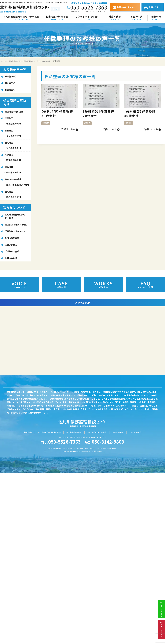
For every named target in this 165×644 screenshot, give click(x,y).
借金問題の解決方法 (14, 112)
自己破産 (9, 130)
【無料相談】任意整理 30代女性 (59, 114)
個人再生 (9, 143)
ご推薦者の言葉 (12, 251)
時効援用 (9, 167)
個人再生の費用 (14, 148)
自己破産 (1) (11, 90)
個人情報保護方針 (74, 432)
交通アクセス (153, 7)
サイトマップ (135, 432)
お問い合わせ (11, 258)
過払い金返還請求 (13, 179)
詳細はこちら (70, 129)
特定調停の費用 (14, 160)
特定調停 (9, 155)
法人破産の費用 (14, 197)
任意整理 (46, 123)
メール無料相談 (161, 630)
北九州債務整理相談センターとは (16, 216)
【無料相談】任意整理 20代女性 (100, 114)
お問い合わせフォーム (125, 7)
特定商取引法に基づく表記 (49, 432)
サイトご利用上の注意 (97, 432)
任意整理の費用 (14, 123)
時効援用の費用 (14, 172)
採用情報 (28, 432)
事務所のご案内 (12, 238)
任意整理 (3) (11, 76)
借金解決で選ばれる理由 (16, 224)
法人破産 (9, 192)
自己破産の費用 (14, 136)
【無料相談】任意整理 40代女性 (142, 114)
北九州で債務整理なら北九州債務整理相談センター (80, 452)
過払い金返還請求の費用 (18, 185)
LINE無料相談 (161, 609)
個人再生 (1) (11, 83)
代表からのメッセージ (15, 231)
